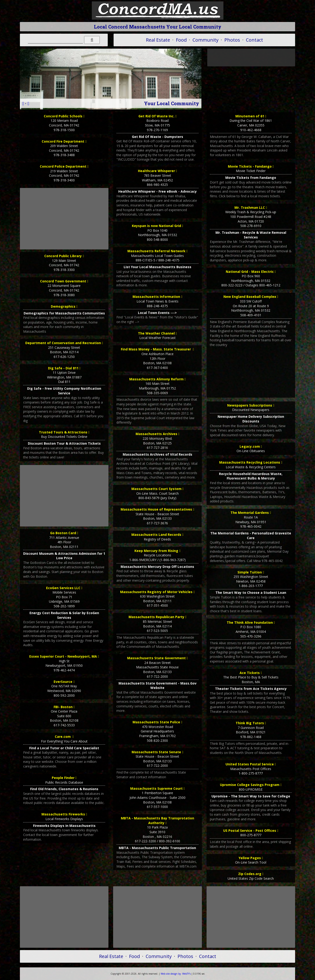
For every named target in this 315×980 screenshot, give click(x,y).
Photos (232, 40)
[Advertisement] (64, 219)
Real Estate (158, 40)
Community (206, 40)
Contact (254, 40)
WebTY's (176, 974)
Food (181, 40)
